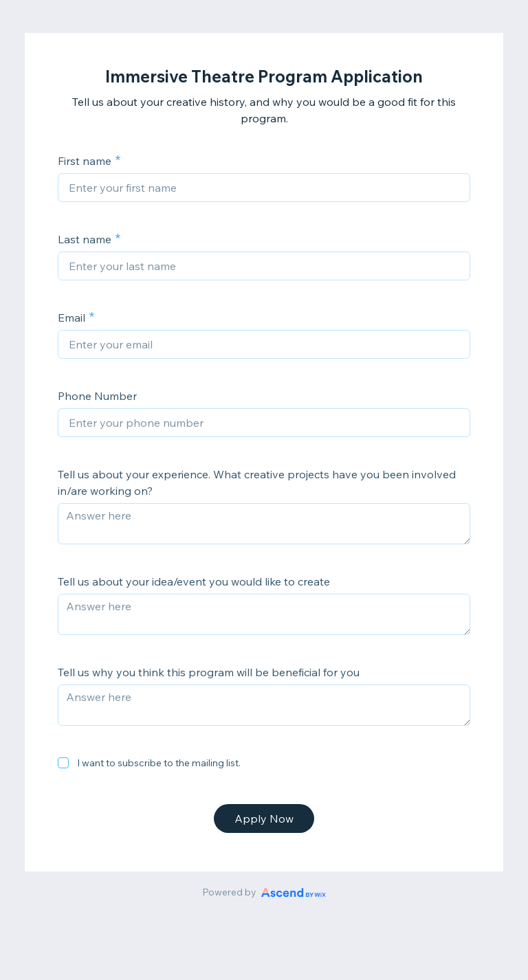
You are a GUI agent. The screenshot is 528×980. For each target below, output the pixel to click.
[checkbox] (63, 763)
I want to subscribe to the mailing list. (159, 763)
